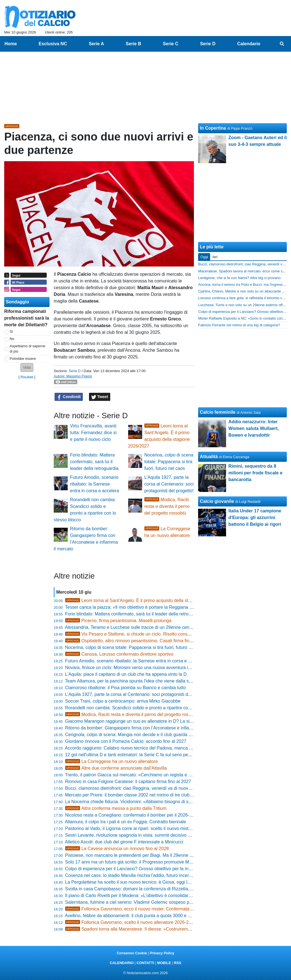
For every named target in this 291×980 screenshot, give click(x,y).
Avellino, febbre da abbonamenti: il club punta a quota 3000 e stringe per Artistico (145, 916)
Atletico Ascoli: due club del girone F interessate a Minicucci (124, 842)
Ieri (215, 257)
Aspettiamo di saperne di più (28, 349)
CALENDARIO (122, 963)
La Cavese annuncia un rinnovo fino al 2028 (117, 849)
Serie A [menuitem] (96, 44)
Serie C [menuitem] (171, 44)
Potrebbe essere (23, 359)
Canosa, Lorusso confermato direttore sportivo (119, 654)
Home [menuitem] (11, 44)
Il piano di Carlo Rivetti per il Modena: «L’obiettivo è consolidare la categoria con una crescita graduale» (168, 895)
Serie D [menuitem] (208, 44)
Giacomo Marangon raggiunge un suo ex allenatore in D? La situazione (136, 721)
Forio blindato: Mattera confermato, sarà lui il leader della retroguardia (94, 462)
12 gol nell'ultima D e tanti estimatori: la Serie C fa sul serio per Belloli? (135, 755)
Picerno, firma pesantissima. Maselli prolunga (118, 621)
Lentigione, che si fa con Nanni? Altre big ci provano (239, 278)
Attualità (209, 457)
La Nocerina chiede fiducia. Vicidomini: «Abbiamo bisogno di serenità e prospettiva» (148, 802)
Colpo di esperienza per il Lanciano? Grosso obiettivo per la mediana (134, 869)
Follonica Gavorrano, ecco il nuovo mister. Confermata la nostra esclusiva (146, 909)
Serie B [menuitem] (133, 44)
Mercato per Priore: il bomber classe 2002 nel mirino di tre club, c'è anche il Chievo (147, 795)
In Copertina (213, 128)
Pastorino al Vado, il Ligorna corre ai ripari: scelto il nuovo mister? (130, 828)
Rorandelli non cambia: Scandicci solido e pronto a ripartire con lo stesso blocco (145, 708)
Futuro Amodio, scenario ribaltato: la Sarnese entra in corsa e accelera (94, 484)
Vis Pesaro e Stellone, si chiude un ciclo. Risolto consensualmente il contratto (150, 634)
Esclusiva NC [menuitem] (53, 44)
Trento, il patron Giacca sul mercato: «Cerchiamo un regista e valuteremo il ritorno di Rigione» (158, 775)
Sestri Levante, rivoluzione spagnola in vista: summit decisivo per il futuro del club (146, 835)
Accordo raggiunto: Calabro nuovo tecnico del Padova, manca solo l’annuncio (142, 748)
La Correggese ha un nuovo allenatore (112, 761)
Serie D (75, 371)
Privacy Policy (162, 953)
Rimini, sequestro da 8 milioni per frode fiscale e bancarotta (255, 473)
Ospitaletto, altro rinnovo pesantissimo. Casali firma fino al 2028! (137, 641)
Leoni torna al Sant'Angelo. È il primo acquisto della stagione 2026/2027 (145, 600)
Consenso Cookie (132, 953)
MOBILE (164, 963)
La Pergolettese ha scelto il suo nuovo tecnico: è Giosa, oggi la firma (133, 882)
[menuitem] (282, 44)
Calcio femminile (218, 412)
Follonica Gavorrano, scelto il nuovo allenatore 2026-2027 (131, 922)
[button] (27, 367)
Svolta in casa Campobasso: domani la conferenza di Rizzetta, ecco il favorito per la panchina (158, 889)
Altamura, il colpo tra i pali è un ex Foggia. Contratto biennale (125, 822)
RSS (177, 963)
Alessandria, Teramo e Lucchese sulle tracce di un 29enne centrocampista (139, 627)
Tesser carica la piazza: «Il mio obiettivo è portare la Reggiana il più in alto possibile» (149, 607)
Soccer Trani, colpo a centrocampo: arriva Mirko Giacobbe (123, 701)
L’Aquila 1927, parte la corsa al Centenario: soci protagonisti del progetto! (169, 484)
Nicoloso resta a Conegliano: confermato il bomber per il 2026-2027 (132, 815)
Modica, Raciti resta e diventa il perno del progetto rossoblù (167, 506)
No (12, 339)
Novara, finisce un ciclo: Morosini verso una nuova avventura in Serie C (136, 668)
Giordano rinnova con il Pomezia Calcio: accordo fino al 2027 (126, 741)
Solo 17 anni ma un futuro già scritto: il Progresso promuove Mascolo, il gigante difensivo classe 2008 (166, 862)
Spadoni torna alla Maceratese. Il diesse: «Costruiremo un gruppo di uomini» (149, 929)
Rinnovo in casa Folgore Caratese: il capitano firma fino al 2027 (128, 782)
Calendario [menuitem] (249, 44)
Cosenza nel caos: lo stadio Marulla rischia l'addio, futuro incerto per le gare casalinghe (152, 875)
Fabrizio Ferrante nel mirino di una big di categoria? (239, 325)
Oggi (204, 257)
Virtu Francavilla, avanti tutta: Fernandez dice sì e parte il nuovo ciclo (93, 433)
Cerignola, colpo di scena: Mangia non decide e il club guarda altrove (134, 735)
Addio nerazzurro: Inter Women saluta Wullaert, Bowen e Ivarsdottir (254, 428)
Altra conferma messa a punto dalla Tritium (116, 808)
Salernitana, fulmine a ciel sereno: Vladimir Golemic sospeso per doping (137, 902)
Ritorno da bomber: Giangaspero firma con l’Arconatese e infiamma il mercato (142, 728)
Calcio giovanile (217, 501)
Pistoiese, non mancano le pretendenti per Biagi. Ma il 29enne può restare (139, 855)
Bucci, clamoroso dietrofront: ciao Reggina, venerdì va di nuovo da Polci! (137, 788)
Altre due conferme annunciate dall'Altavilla (116, 768)
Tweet (100, 397)
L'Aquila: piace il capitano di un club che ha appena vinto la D (126, 674)
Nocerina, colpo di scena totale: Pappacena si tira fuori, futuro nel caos (169, 462)
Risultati (27, 377)
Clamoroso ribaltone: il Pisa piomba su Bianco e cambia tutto (125, 688)
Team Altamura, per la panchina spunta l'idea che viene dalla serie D (133, 681)
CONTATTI (145, 963)
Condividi (69, 397)
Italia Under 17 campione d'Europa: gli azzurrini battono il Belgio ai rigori (255, 518)
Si (11, 331)
